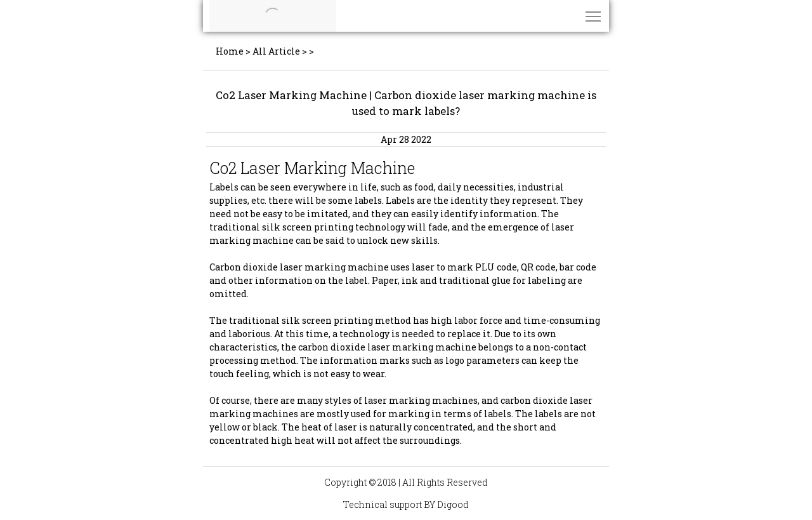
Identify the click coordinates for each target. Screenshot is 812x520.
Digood (453, 504)
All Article (276, 51)
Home (230, 51)
